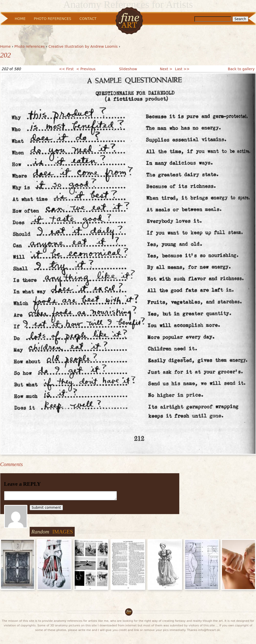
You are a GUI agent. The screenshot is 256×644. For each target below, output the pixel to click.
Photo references (30, 46)
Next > (166, 69)
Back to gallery (241, 69)
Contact (88, 19)
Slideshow (128, 69)
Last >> (182, 69)
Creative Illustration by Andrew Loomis (83, 46)
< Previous (86, 69)
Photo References (52, 19)
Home (5, 46)
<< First (66, 69)
